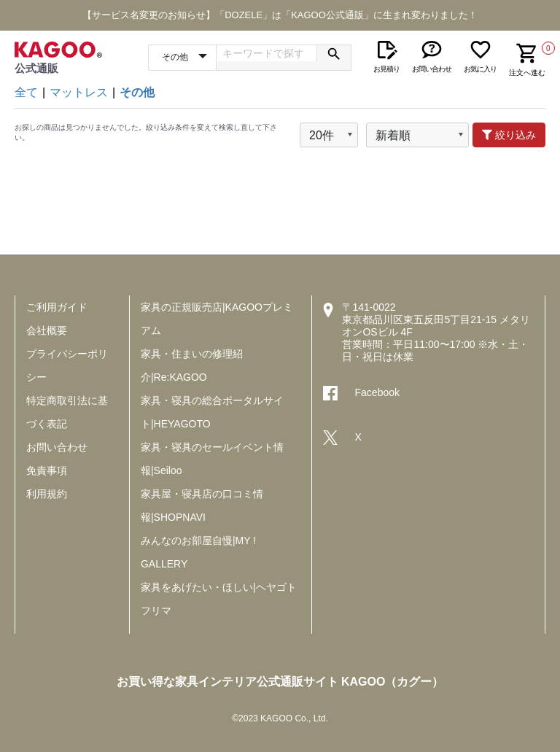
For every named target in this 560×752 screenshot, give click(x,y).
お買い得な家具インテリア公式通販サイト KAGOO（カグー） (280, 682)
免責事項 (47, 470)
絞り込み (509, 135)
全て (26, 92)
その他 (137, 92)
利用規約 (47, 494)
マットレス (79, 92)
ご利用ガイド (57, 307)
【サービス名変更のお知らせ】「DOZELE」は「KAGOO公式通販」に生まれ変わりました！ (280, 15)
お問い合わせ (57, 447)
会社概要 (47, 330)
